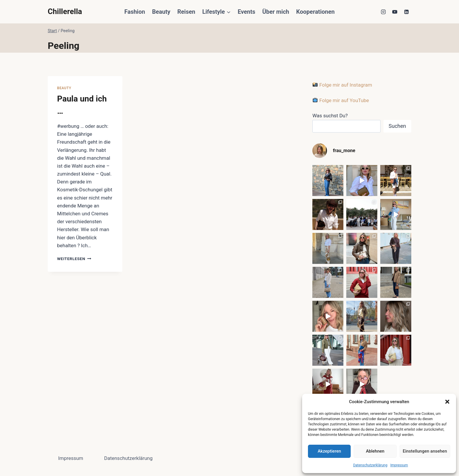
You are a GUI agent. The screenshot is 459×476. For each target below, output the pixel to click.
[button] (447, 402)
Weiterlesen (74, 259)
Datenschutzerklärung (370, 465)
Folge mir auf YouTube (341, 100)
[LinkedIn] (406, 12)
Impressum (399, 465)
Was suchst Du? (330, 116)
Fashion (135, 12)
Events (246, 12)
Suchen (397, 126)
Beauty (161, 12)
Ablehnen (375, 451)
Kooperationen (315, 12)
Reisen (186, 12)
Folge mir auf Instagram (342, 85)
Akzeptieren (329, 451)
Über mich (276, 12)
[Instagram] (383, 12)
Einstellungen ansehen (425, 451)
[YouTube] (395, 12)
